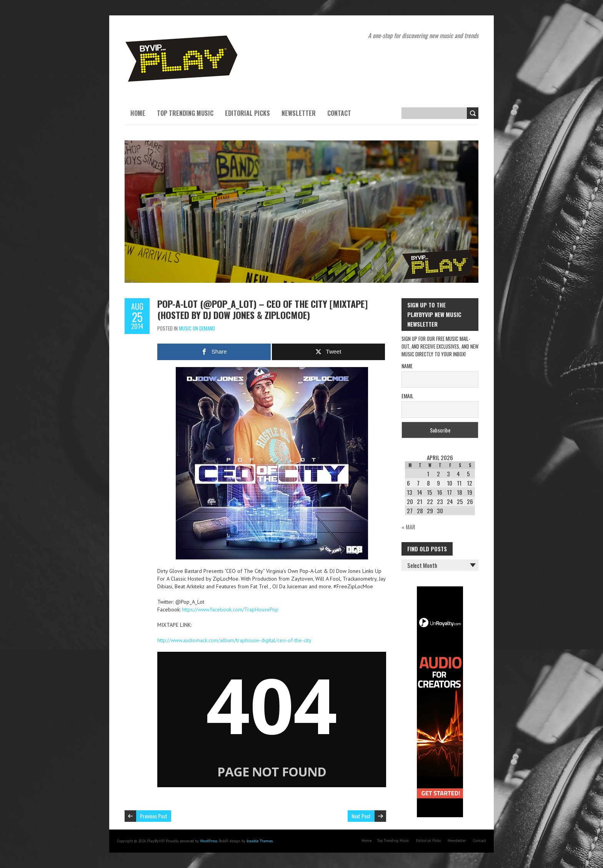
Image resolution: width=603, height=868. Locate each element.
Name (407, 366)
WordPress (209, 841)
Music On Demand (197, 328)
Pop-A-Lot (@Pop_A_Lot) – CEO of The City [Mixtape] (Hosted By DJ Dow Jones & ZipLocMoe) (262, 309)
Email (407, 396)
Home (138, 113)
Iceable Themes (260, 841)
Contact (339, 113)
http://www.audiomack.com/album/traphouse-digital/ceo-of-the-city (234, 640)
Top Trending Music (185, 113)
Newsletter (299, 113)
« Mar (408, 527)
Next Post (361, 816)
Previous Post (154, 816)
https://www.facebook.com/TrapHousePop (230, 609)
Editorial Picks (247, 113)
